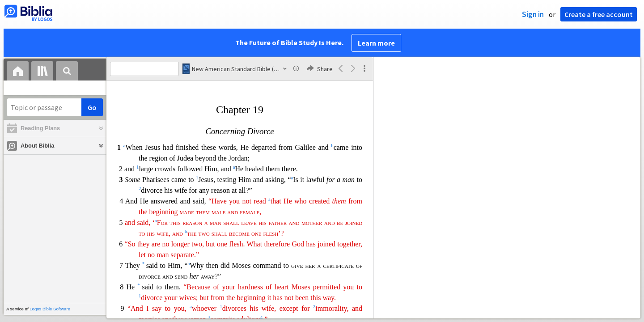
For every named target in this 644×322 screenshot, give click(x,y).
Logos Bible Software (50, 309)
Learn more (376, 43)
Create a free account (599, 14)
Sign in (533, 14)
